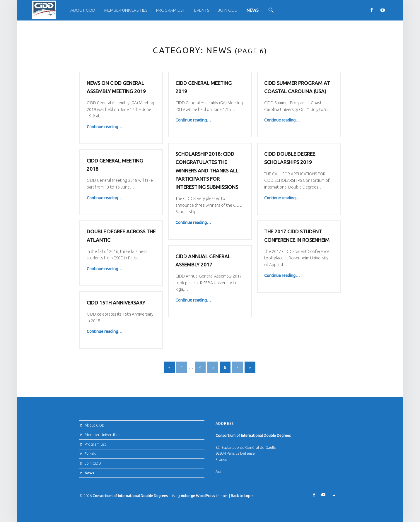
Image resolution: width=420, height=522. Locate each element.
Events (202, 10)
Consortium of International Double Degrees (130, 496)
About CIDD (83, 10)
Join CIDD (228, 10)
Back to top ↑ (242, 496)
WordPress (205, 496)
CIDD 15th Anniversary (116, 303)
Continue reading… (104, 127)
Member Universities (126, 10)
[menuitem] (83, 10)
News (252, 10)
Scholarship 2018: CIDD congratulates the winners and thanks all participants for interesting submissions (207, 170)
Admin (221, 471)
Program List (171, 10)
